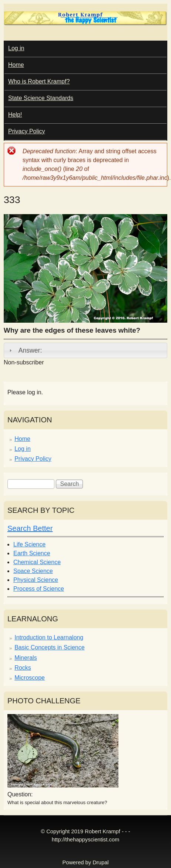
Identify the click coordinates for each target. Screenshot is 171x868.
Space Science (33, 571)
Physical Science (36, 580)
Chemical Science (37, 562)
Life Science (29, 544)
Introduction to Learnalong (49, 637)
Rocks (23, 668)
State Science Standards (41, 98)
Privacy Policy (27, 131)
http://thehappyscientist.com (85, 840)
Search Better (30, 528)
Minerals (26, 658)
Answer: (30, 350)
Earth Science (32, 553)
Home (16, 65)
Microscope (30, 678)
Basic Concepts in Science (49, 647)
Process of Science (39, 589)
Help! (15, 115)
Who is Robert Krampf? (39, 81)
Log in (16, 48)
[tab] (85, 350)
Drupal (100, 862)
